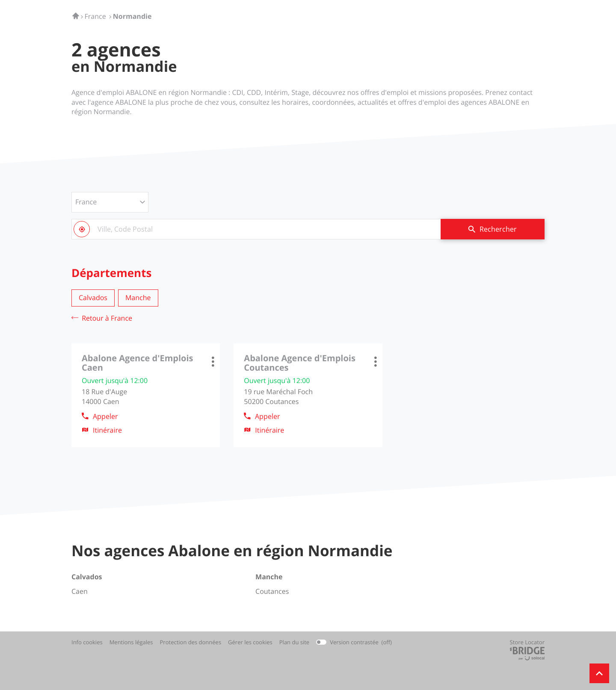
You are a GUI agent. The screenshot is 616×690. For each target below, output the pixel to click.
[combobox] (256, 229)
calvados (93, 298)
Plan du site (294, 642)
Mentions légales (131, 642)
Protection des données (191, 642)
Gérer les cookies (250, 642)
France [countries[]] (86, 202)
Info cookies (87, 642)
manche (138, 298)
